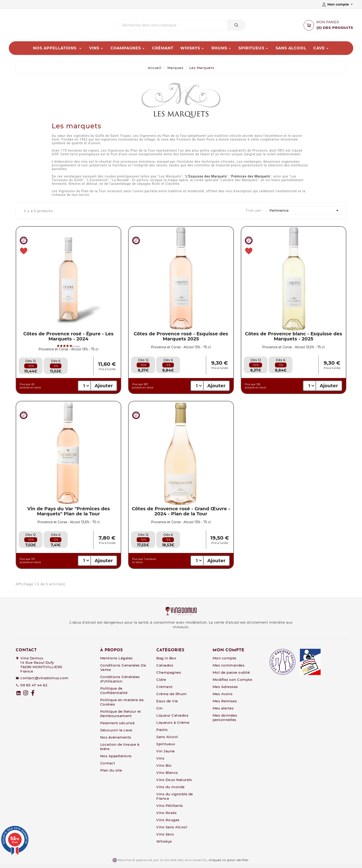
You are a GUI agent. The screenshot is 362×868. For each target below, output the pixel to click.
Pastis (162, 734)
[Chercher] (172, 27)
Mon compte (225, 662)
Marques (175, 72)
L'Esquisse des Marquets (206, 181)
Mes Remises (225, 705)
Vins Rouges (168, 824)
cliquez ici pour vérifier (229, 864)
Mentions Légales (116, 662)
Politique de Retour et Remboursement (121, 718)
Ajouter (104, 390)
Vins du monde (170, 791)
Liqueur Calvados (172, 720)
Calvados (165, 670)
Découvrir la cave (116, 734)
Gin (160, 713)
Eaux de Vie (167, 705)
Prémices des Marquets (251, 181)
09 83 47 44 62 (34, 689)
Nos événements (116, 742)
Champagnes (169, 677)
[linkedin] (18, 697)
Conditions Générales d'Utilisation (120, 683)
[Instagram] (26, 697)
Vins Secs (165, 839)
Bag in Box (166, 662)
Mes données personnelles (225, 722)
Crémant (164, 691)
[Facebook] (33, 697)
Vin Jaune (166, 755)
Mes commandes (229, 670)
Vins (160, 763)
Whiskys (164, 846)
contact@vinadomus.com (44, 682)
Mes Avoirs (223, 698)
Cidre (161, 684)
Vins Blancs (167, 777)
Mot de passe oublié (231, 677)
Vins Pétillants (170, 810)
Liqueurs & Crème (173, 727)
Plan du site (111, 775)
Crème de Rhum (172, 698)
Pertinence (305, 215)
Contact (108, 767)
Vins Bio (164, 770)
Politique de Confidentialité (114, 695)
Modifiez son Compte (232, 684)
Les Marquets (202, 72)
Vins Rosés (166, 817)
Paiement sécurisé (118, 727)
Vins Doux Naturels (174, 784)
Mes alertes (223, 713)
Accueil (155, 72)
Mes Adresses (225, 691)
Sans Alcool (167, 741)
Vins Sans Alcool (172, 831)
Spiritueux (166, 748)
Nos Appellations (116, 760)
